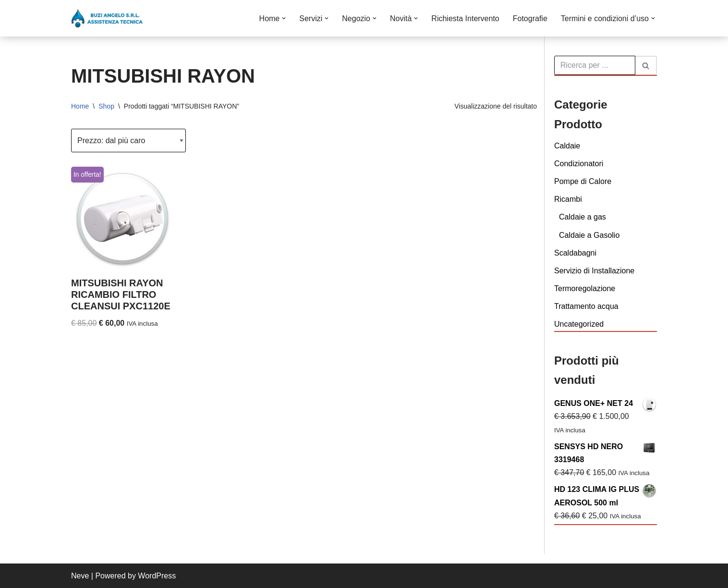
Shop (106, 106)
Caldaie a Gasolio (589, 235)
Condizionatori (579, 164)
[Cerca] (595, 65)
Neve (80, 576)
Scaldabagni (575, 253)
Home (80, 106)
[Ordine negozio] (128, 141)
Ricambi (568, 199)
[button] (284, 18)
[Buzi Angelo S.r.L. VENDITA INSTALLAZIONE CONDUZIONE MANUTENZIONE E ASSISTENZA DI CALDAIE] (107, 18)
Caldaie (567, 146)
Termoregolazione (585, 288)
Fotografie (530, 18)
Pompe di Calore (583, 181)
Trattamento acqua (586, 306)
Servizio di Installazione (594, 271)
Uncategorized (579, 324)
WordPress (157, 576)
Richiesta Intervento (465, 18)
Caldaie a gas (582, 217)
